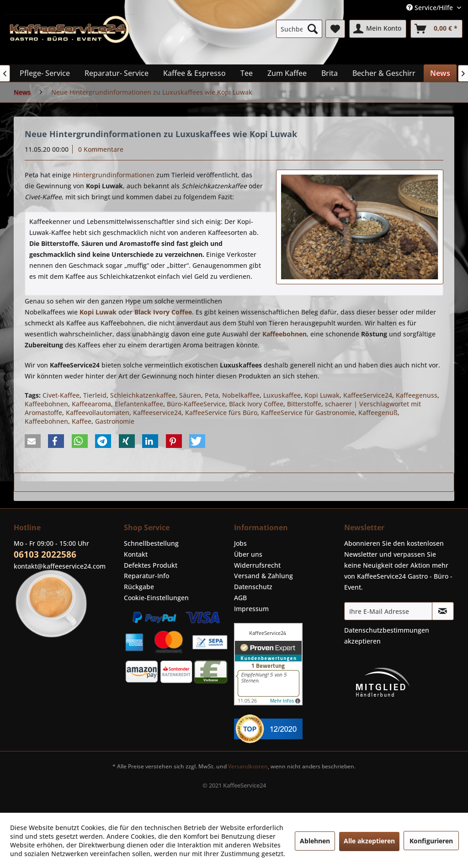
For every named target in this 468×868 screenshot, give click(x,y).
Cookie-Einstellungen (156, 598)
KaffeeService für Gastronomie (308, 413)
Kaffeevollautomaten (98, 413)
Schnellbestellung (151, 543)
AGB (240, 598)
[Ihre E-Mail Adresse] (388, 611)
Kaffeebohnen (46, 404)
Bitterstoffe (304, 404)
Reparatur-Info (146, 576)
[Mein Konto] (378, 29)
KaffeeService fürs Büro (221, 413)
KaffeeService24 (368, 395)
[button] (33, 441)
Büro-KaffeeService (196, 404)
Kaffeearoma (91, 404)
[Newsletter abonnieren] (443, 611)
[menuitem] (299, 29)
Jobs (240, 543)
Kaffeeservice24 (157, 413)
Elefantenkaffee (139, 404)
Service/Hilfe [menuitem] (431, 8)
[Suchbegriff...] (299, 29)
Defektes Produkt (151, 565)
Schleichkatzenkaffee (143, 395)
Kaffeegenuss (417, 395)
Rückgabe (139, 587)
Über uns (248, 554)
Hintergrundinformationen (114, 175)
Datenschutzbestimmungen (387, 630)
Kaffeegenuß (378, 413)
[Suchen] (313, 29)
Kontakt (136, 554)
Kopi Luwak (322, 395)
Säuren (190, 395)
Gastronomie (115, 421)
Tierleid (95, 395)
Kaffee (82, 421)
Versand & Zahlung (263, 576)
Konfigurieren (431, 841)
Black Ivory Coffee (256, 404)
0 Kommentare (101, 149)
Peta (212, 395)
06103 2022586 (45, 554)
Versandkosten (248, 766)
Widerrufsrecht (257, 565)
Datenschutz (253, 587)
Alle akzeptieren (369, 841)
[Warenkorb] (436, 29)
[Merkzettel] (335, 29)
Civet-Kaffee (61, 395)
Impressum (251, 609)
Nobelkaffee (241, 395)
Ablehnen (315, 841)
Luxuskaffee (282, 395)
